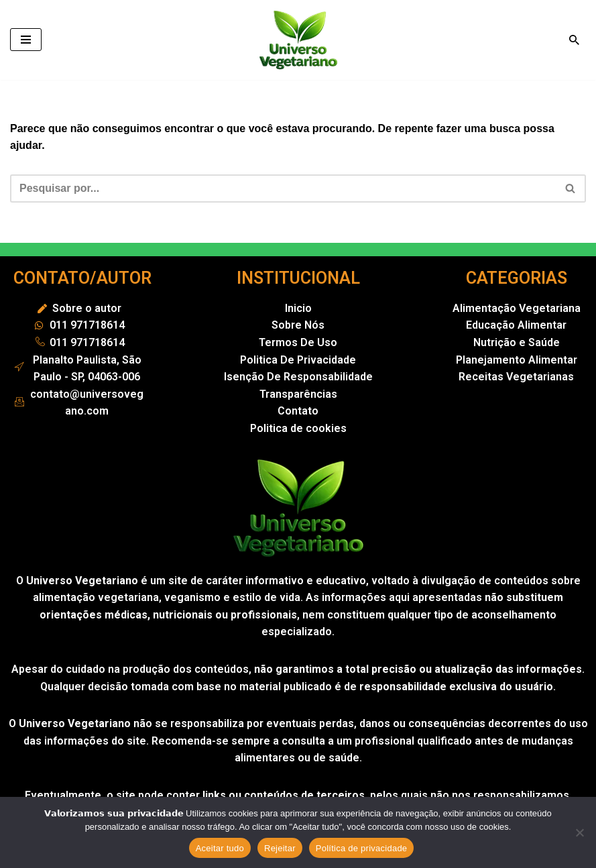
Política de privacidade (362, 848)
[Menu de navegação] (26, 40)
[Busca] (574, 40)
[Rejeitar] (579, 832)
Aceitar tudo (220, 848)
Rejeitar (280, 848)
